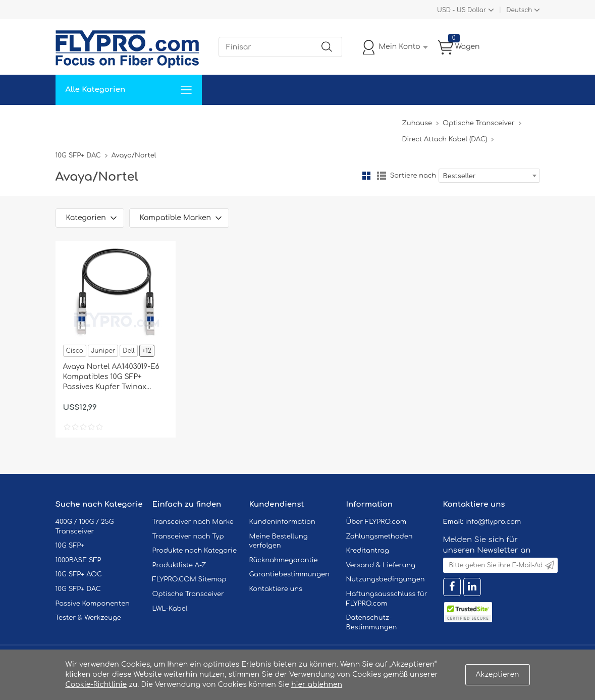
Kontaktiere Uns (290, 120)
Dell (128, 351)
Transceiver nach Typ (188, 536)
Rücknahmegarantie (284, 560)
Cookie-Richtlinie (96, 685)
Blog (388, 120)
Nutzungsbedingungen (386, 579)
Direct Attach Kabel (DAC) (444, 139)
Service (169, 120)
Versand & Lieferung (381, 565)
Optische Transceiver (479, 123)
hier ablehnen (317, 685)
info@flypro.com (493, 522)
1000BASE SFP (78, 560)
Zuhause (78, 120)
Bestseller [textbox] (459, 176)
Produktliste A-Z (179, 565)
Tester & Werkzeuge (88, 618)
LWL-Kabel (170, 609)
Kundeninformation (282, 522)
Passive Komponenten (93, 604)
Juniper (103, 351)
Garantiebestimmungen (289, 574)
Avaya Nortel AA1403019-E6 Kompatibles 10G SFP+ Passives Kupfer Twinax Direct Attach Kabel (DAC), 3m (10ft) (111, 378)
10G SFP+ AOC (79, 574)
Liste (382, 176)
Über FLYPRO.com (376, 522)
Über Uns (349, 120)
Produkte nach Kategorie (195, 551)
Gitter (366, 176)
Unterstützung (221, 120)
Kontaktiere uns (276, 589)
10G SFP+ (70, 546)
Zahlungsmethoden (380, 536)
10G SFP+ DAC (78, 155)
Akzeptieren (498, 675)
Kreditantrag (368, 551)
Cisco (75, 351)
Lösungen (124, 120)
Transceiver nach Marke (193, 522)
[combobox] (489, 176)
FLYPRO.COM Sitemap (190, 579)
